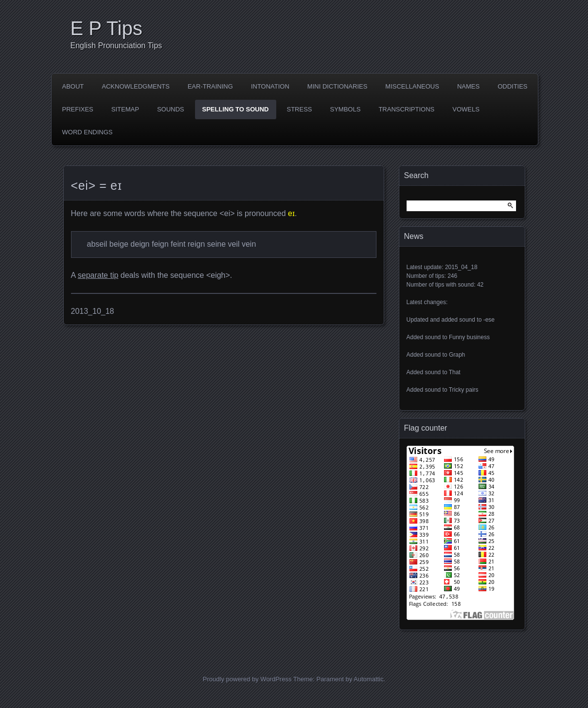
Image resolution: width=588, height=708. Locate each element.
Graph (457, 355)
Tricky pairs (464, 390)
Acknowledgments (135, 86)
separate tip (98, 275)
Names (468, 86)
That (455, 372)
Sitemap (125, 109)
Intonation (270, 86)
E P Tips (107, 28)
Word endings (88, 132)
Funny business (469, 337)
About (73, 86)
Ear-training (210, 86)
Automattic (368, 679)
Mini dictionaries (338, 86)
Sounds (171, 109)
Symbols (346, 109)
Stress (300, 109)
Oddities (512, 86)
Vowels (466, 109)
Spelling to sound (236, 109)
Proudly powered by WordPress (247, 679)
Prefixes (78, 109)
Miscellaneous (412, 86)
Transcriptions (406, 109)
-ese (489, 320)
